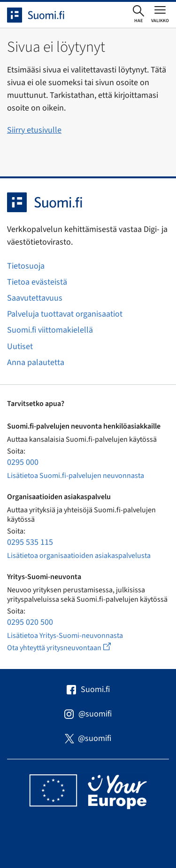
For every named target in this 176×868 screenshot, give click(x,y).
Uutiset (20, 346)
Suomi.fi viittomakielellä (50, 330)
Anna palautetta (36, 362)
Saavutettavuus (35, 298)
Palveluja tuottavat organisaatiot (65, 314)
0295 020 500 (30, 622)
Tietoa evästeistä (37, 282)
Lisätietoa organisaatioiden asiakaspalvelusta (79, 556)
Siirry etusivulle (34, 130)
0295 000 (23, 462)
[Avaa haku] (138, 15)
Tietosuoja (26, 266)
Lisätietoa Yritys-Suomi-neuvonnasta (65, 636)
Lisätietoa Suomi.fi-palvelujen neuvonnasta (76, 476)
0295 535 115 (30, 542)
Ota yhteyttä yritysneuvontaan (70, 648)
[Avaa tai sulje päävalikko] (160, 14)
